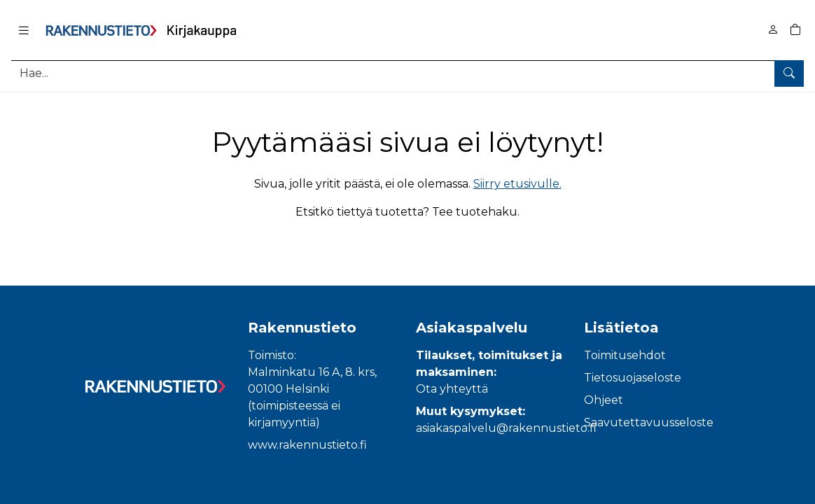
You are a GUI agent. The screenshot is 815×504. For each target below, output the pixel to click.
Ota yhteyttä (452, 389)
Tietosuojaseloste (633, 378)
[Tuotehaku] (407, 73)
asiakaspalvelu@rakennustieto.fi (506, 428)
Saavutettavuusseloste (649, 422)
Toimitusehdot (625, 355)
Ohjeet (604, 400)
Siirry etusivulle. (517, 184)
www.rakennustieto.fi (307, 445)
